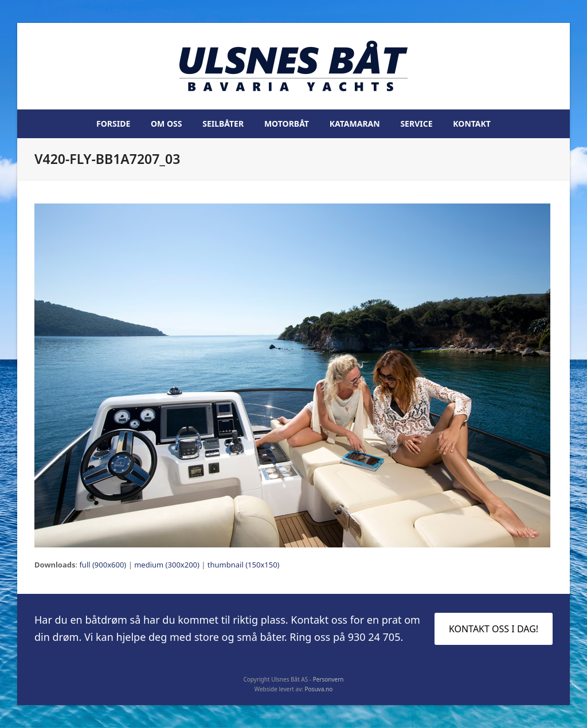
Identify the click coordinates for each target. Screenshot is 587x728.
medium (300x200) (167, 565)
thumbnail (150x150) (244, 565)
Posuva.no (319, 689)
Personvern (328, 679)
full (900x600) (103, 565)
